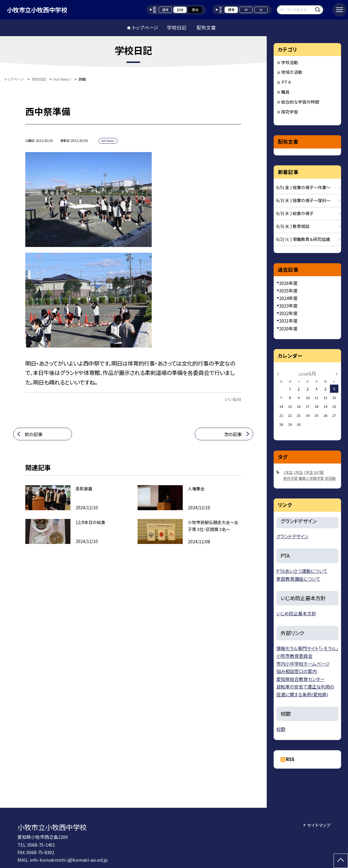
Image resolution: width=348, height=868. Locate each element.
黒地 (195, 10)
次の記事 (233, 434)
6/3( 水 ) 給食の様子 (295, 213)
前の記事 (34, 434)
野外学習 (291, 478)
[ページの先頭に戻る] (341, 861)
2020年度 (288, 328)
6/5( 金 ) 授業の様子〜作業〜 (303, 187)
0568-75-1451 (41, 845)
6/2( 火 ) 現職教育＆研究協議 (303, 239)
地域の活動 (292, 72)
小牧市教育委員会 (294, 656)
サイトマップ (319, 825)
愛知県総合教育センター (300, 679)
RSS (290, 759)
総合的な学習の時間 (300, 102)
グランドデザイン (292, 536)
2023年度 (288, 306)
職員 (285, 92)
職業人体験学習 (311, 478)
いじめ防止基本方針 (296, 613)
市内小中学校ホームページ (303, 664)
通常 (165, 10)
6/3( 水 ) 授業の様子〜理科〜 (303, 200)
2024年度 (288, 298)
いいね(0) (233, 399)
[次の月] (337, 373)
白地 (180, 10)
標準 (231, 10)
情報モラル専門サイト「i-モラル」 (307, 648)
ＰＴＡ (286, 82)
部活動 (330, 478)
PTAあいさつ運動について (302, 571)
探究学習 (290, 112)
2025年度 (288, 290)
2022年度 (288, 313)
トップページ (145, 28)
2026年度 (288, 283)
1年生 (288, 472)
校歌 (281, 729)
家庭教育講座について (298, 579)
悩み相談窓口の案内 (297, 671)
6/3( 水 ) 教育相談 (293, 226)
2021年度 (288, 321)
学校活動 (290, 62)
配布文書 (206, 28)
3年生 (308, 472)
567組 (319, 472)
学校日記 (177, 28)
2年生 (298, 472)
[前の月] (278, 373)
